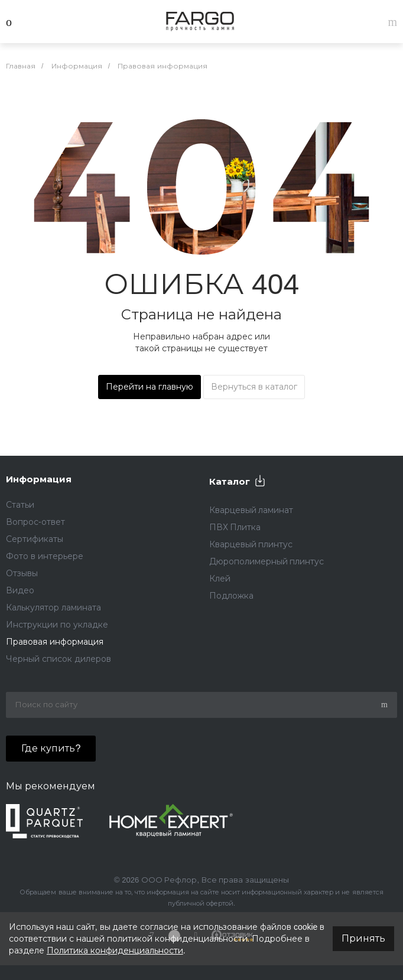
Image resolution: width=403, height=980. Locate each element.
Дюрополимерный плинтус (267, 561)
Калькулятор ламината (53, 607)
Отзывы (22, 573)
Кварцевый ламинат (251, 510)
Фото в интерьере (45, 556)
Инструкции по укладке (57, 625)
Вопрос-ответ (35, 522)
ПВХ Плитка (235, 527)
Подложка (231, 596)
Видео (20, 590)
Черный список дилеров (58, 659)
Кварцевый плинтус (251, 544)
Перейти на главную (149, 387)
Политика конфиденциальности (115, 950)
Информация (39, 479)
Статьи (20, 505)
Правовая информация (55, 642)
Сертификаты (35, 539)
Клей (220, 579)
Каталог (230, 481)
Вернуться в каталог (254, 387)
